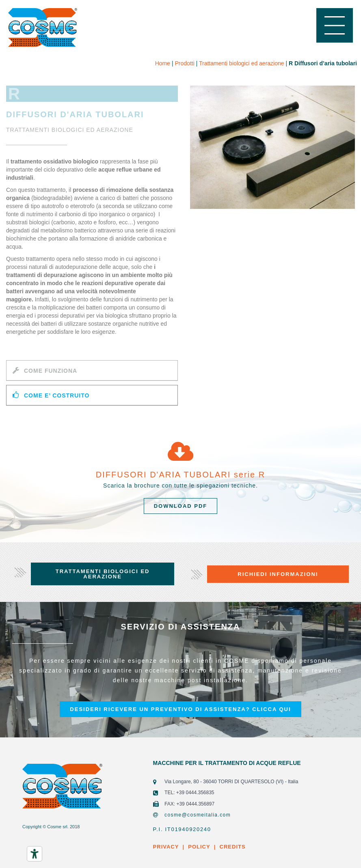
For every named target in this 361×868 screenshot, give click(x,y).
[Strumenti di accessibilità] (35, 854)
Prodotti (185, 63)
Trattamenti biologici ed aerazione (242, 63)
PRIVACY (166, 847)
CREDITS (232, 847)
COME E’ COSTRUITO (57, 395)
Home (163, 63)
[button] (181, 506)
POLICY (199, 847)
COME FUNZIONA (51, 371)
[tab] (92, 371)
